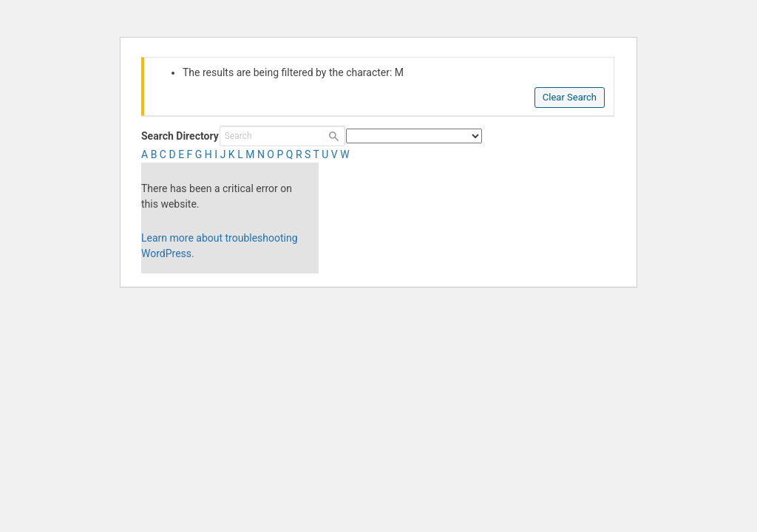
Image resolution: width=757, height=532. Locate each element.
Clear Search (570, 97)
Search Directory (180, 136)
